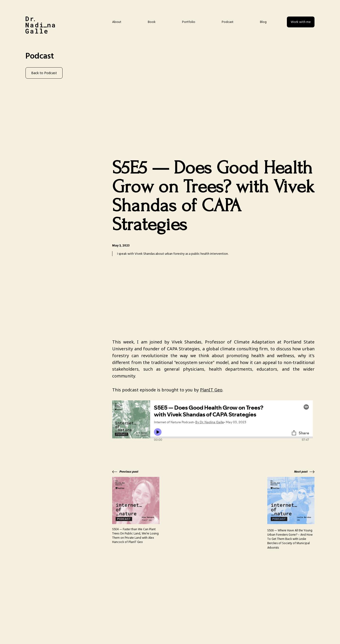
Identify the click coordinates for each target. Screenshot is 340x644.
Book (152, 22)
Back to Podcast (44, 73)
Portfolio (189, 22)
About (117, 22)
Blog (263, 22)
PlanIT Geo (211, 390)
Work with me (301, 22)
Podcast (228, 22)
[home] (40, 25)
